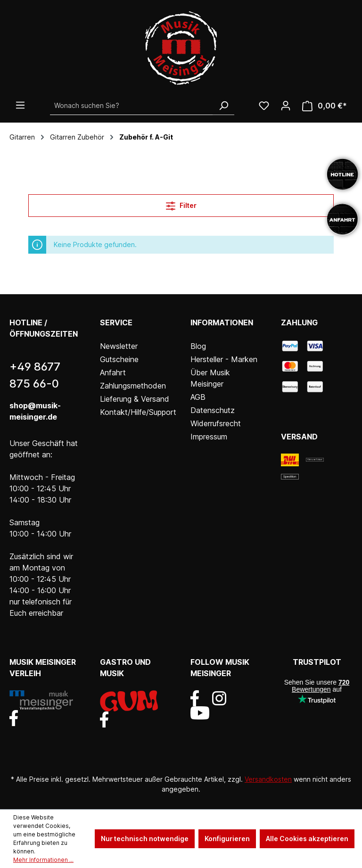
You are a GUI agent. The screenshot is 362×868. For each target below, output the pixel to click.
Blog (198, 346)
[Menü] (20, 105)
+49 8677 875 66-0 (35, 375)
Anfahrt (113, 372)
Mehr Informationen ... (43, 860)
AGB (198, 397)
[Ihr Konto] (286, 106)
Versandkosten (268, 779)
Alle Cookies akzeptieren (307, 839)
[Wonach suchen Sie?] (132, 106)
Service (116, 322)
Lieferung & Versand (135, 399)
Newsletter (119, 346)
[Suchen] (223, 106)
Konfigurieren (227, 839)
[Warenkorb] (325, 106)
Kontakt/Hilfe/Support (138, 412)
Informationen (222, 322)
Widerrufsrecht (216, 423)
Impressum (209, 437)
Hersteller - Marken (224, 359)
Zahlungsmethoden (133, 386)
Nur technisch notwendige (145, 839)
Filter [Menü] (181, 204)
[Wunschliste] (264, 106)
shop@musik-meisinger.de (35, 411)
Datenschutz (213, 410)
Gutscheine (119, 359)
